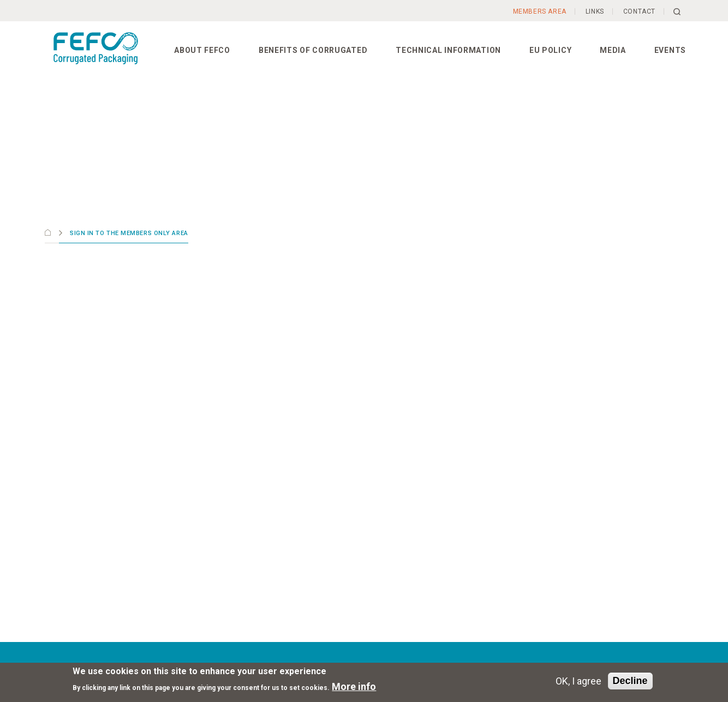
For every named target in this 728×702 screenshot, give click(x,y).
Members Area (540, 11)
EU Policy (550, 50)
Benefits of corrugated (313, 50)
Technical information (448, 50)
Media (613, 50)
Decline (630, 681)
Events (670, 50)
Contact (639, 11)
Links (595, 11)
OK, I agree (578, 681)
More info (354, 686)
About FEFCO (202, 50)
